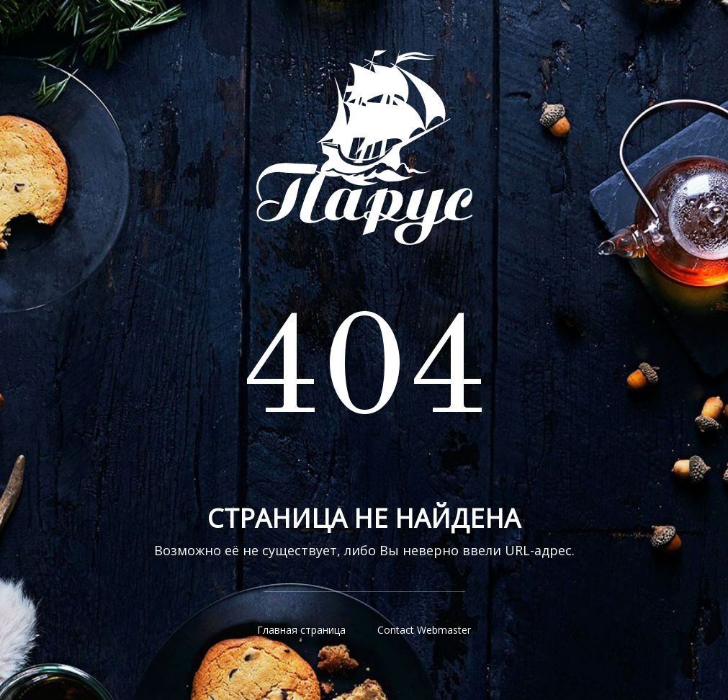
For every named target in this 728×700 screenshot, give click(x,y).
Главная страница (301, 630)
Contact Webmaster (424, 630)
